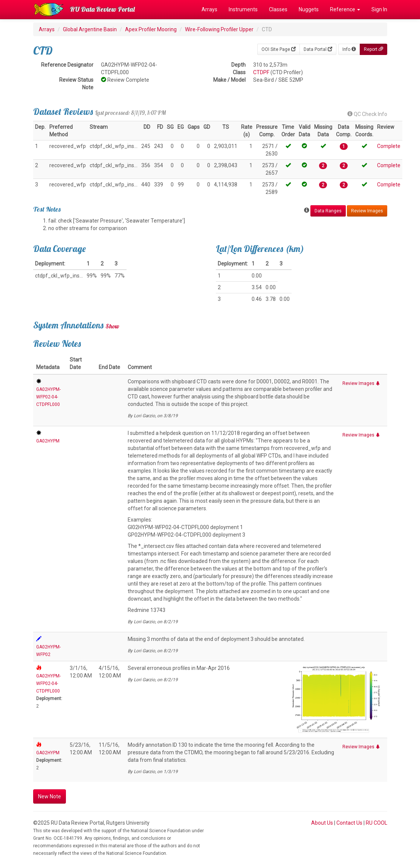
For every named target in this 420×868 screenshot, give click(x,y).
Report (373, 49)
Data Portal (318, 49)
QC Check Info (367, 114)
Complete (389, 146)
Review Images (367, 211)
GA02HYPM (48, 441)
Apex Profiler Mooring (151, 29)
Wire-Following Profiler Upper (219, 29)
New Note (50, 796)
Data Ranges (328, 211)
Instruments (243, 9)
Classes (278, 9)
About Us (322, 823)
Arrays (209, 9)
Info (349, 49)
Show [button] (112, 326)
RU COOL (376, 823)
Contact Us (349, 823)
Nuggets (309, 9)
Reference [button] (345, 9)
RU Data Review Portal (102, 9)
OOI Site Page (279, 49)
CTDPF (261, 72)
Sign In (379, 9)
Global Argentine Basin (90, 29)
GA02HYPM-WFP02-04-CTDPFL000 (48, 397)
